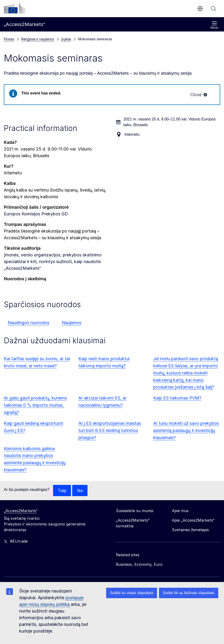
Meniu (214, 25)
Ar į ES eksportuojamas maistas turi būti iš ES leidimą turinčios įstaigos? (110, 430)
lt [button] (200, 9)
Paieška (213, 9)
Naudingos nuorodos (28, 323)
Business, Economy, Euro (139, 565)
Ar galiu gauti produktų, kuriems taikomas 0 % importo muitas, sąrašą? (35, 405)
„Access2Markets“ (21, 511)
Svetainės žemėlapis (190, 530)
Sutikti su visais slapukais (132, 593)
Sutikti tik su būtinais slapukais (189, 593)
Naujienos (71, 323)
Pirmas (9, 39)
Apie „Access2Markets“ (193, 521)
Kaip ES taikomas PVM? (177, 398)
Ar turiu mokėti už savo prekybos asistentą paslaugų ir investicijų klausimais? (186, 430)
